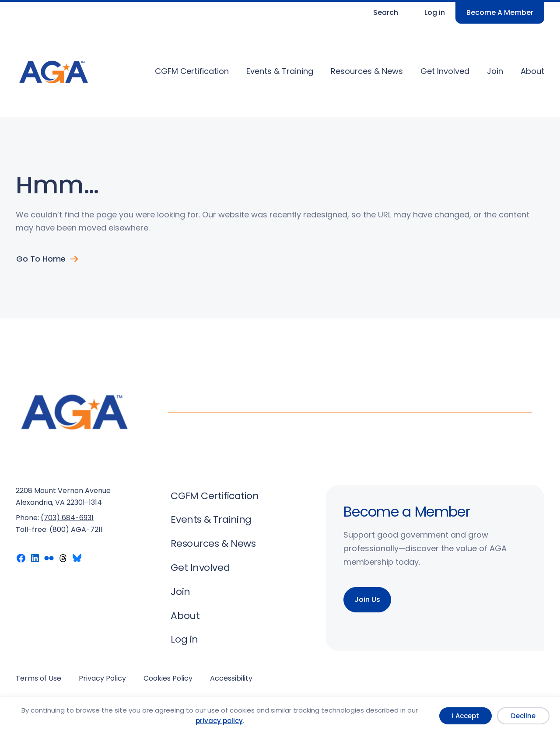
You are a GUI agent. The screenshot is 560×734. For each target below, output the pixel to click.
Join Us (367, 599)
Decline (523, 716)
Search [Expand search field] (386, 12)
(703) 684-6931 (67, 518)
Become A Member (500, 12)
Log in (435, 12)
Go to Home (41, 259)
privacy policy (219, 721)
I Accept (465, 716)
